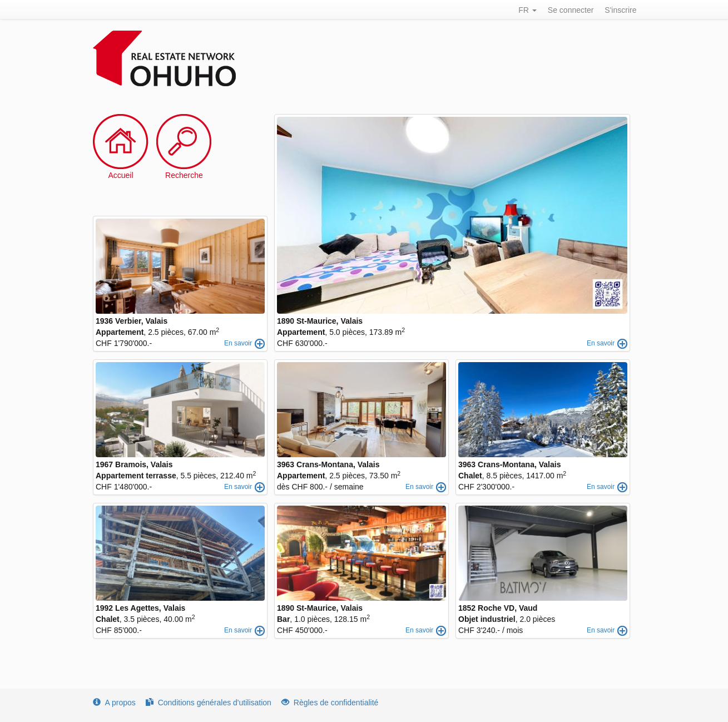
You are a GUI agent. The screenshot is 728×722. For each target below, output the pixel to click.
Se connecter (571, 10)
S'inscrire (620, 10)
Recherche (184, 175)
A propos (114, 703)
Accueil (120, 175)
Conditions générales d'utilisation (209, 703)
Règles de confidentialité (330, 703)
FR (528, 10)
